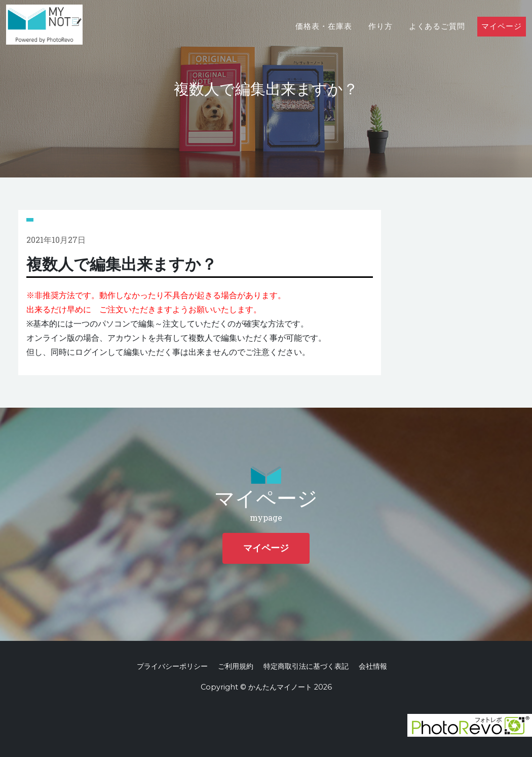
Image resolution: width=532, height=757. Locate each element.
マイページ (502, 36)
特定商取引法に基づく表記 (306, 666)
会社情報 (373, 666)
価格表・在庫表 (324, 36)
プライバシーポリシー (172, 666)
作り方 (381, 36)
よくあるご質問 (437, 36)
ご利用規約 (236, 666)
